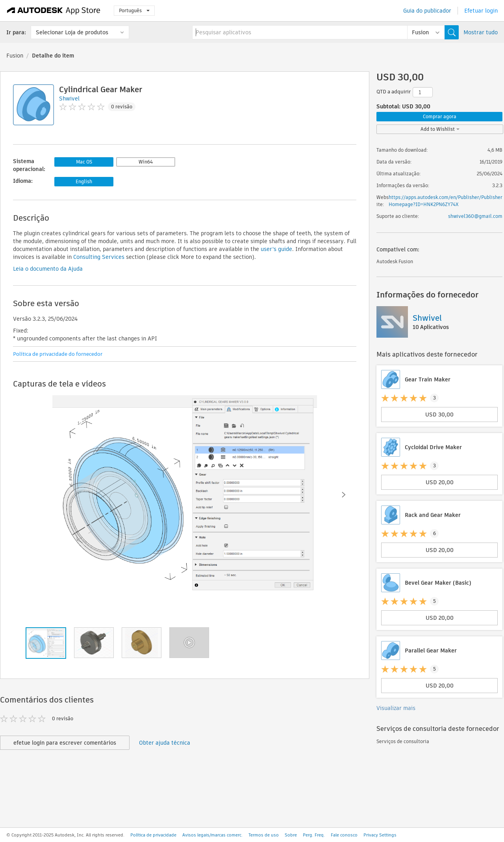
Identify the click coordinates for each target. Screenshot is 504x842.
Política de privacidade (153, 835)
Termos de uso (264, 835)
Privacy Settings (380, 835)
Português (134, 10)
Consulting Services (99, 257)
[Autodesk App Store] (54, 11)
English (84, 181)
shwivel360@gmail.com (475, 216)
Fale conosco (344, 835)
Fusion (15, 56)
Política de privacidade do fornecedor (58, 354)
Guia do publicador (427, 11)
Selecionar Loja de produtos (72, 32)
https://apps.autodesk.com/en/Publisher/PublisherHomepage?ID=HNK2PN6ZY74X (446, 201)
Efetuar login (481, 11)
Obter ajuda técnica (165, 743)
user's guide (276, 249)
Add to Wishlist (440, 129)
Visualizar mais (396, 708)
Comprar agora (440, 116)
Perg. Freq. (314, 835)
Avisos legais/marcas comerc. (212, 835)
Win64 (146, 162)
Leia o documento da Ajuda (48, 269)
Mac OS (84, 162)
